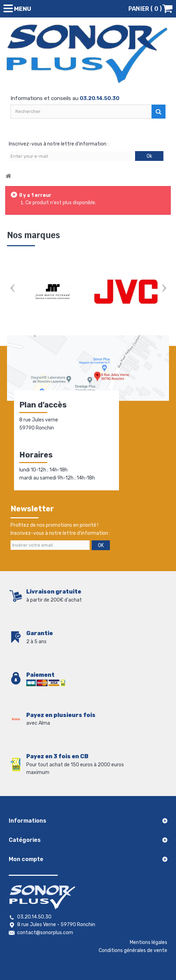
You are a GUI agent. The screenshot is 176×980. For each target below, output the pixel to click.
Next (164, 289)
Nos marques (33, 235)
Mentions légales (149, 942)
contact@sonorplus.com (45, 933)
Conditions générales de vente (133, 950)
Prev (12, 289)
